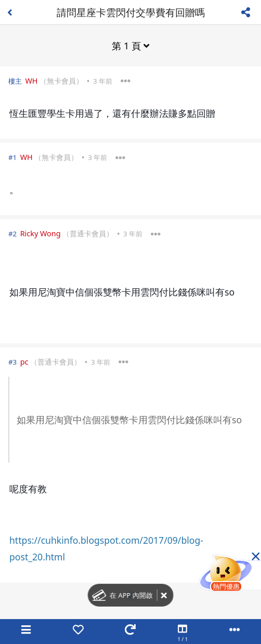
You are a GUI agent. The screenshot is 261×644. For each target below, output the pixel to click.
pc (24, 362)
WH (31, 81)
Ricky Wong (41, 233)
